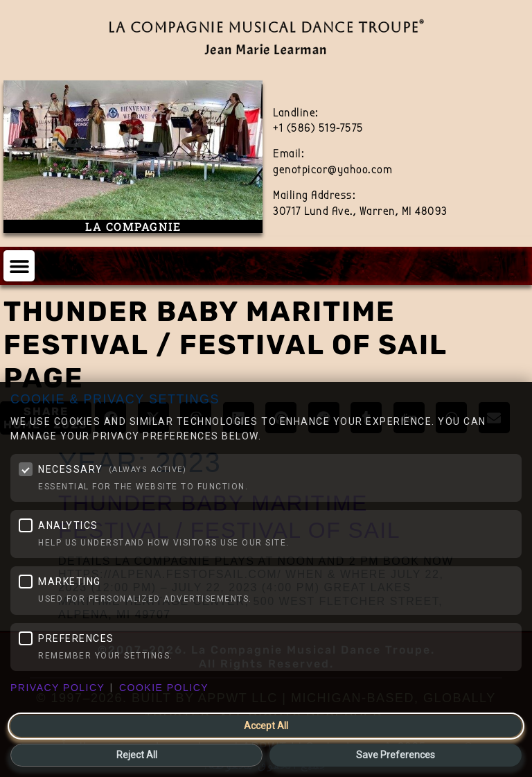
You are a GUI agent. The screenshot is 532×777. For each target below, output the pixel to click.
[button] (19, 266)
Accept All (266, 726)
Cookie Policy (164, 688)
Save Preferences (396, 755)
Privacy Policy (57, 688)
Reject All (137, 755)
